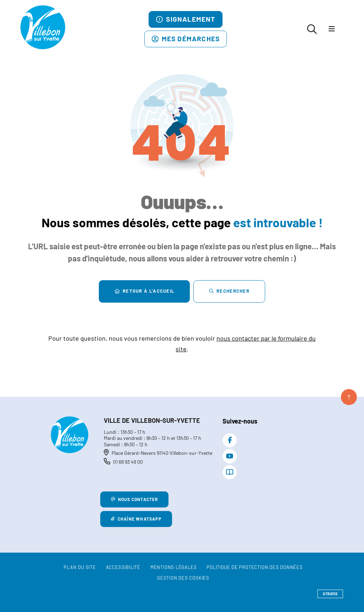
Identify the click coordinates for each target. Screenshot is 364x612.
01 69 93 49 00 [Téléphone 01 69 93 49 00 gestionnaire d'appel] (128, 462)
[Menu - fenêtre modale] (331, 29)
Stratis (330, 594)
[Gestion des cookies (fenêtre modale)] (183, 578)
